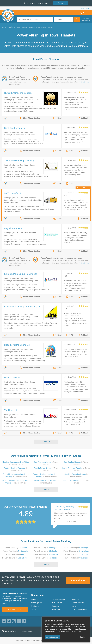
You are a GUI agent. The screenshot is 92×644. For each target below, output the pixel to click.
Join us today (78, 580)
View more (46, 442)
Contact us (35, 606)
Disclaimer (55, 606)
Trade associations (59, 600)
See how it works (15, 609)
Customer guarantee (79, 609)
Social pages (56, 609)
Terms (34, 609)
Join (61, 3)
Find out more (84, 82)
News (74, 606)
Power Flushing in (16, 548)
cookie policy (62, 631)
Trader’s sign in (85, 8)
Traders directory (78, 603)
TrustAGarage (27, 632)
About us (35, 600)
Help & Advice (57, 603)
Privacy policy (36, 603)
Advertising (76, 600)
